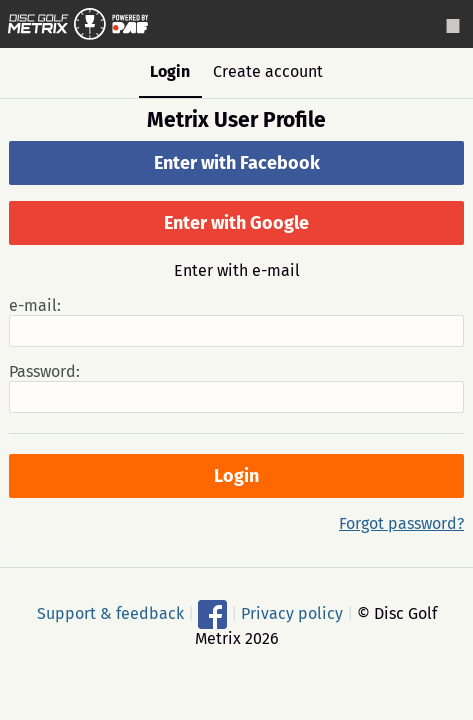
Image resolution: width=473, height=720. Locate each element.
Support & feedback (110, 613)
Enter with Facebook (237, 163)
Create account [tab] (268, 71)
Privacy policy (292, 613)
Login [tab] (170, 71)
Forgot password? (401, 523)
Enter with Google (236, 223)
